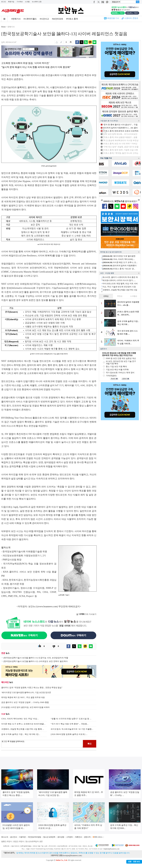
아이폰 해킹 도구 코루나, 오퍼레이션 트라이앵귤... (23, 724)
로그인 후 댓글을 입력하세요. (42, 744)
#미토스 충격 (72, 19)
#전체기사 (16, 19)
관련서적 (87, 837)
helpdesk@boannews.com (111, 849)
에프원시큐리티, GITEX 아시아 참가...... (119, 280)
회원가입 (11, 2)
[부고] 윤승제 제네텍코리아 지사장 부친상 (121, 140)
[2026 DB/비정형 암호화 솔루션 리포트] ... (69, 734)
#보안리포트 (58, 19)
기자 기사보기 (86, 614)
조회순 (106, 296)
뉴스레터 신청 (37, 2)
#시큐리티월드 (30, 19)
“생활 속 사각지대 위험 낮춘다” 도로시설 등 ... (71, 719)
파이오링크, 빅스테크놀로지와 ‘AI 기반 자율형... (72, 729)
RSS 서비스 (98, 837)
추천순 (120, 296)
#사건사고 (44, 19)
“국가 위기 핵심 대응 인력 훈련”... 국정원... (70, 724)
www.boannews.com (48, 606)
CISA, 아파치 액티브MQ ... (119, 259)
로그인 (4, 2)
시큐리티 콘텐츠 (131, 18)
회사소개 (5, 837)
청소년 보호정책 (49, 837)
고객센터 (69, 837)
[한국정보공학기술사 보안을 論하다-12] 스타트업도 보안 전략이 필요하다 (35, 661)
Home (3, 27)
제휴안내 (78, 837)
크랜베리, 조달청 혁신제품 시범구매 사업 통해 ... (23, 729)
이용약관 (22, 837)
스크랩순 (134, 296)
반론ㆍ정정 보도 (134, 862)
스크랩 (27, 2)
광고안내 (13, 837)
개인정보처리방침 (34, 837)
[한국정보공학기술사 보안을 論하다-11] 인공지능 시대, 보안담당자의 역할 (36, 658)
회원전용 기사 (113, 18)
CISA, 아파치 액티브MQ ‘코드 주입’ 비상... (20, 719)
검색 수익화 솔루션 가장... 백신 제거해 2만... (21, 734)
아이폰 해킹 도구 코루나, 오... (120, 262)
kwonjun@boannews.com (72, 856)
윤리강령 (61, 837)
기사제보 (20, 2)
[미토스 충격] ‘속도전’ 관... (119, 269)
